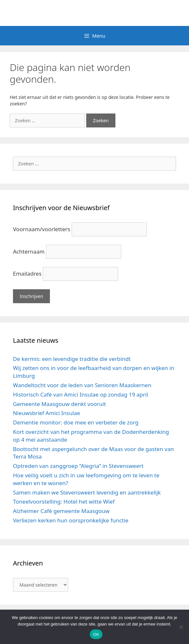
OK (96, 634)
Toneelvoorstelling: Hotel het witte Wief (64, 501)
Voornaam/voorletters (41, 229)
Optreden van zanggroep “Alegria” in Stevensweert (78, 466)
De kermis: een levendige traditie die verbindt (72, 359)
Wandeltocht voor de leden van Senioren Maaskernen (82, 385)
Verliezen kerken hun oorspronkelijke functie (71, 520)
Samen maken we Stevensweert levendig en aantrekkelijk (87, 492)
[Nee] (181, 627)
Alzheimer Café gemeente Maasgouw (61, 511)
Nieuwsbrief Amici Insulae (47, 413)
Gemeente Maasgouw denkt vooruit (59, 404)
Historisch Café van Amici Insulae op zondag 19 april (81, 394)
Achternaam (29, 251)
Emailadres (27, 274)
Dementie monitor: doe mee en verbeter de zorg (76, 422)
